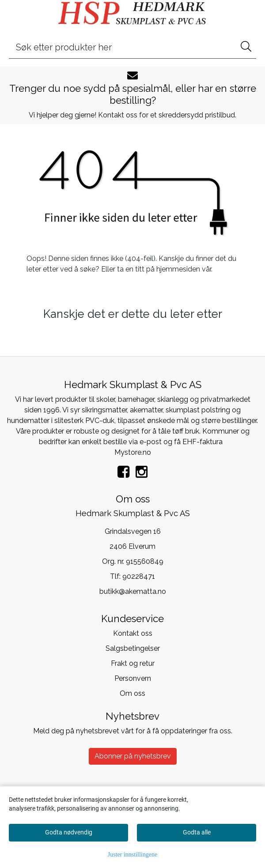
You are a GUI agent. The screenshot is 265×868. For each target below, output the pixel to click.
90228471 (139, 576)
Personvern (133, 678)
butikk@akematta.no (133, 591)
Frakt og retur (133, 663)
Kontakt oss (133, 633)
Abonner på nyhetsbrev (133, 756)
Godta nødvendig (69, 832)
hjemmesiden (178, 269)
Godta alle (197, 832)
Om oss (132, 693)
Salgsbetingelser (133, 648)
